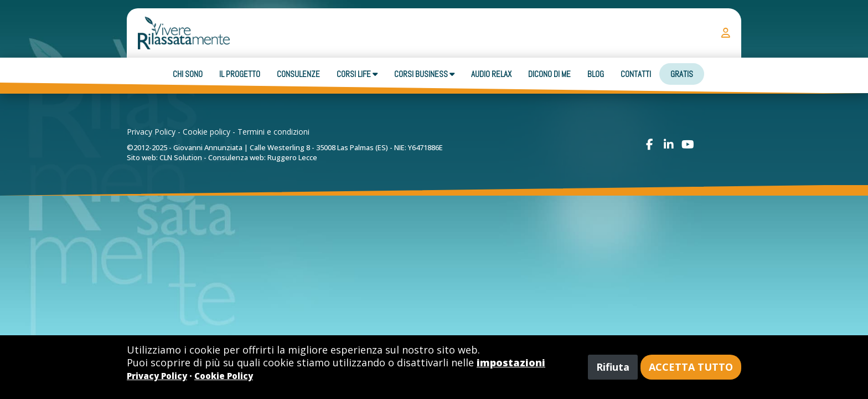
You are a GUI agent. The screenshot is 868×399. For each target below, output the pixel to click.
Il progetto (240, 74)
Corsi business (424, 74)
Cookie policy (206, 132)
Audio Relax (491, 74)
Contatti (636, 74)
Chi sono (188, 74)
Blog (596, 74)
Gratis (682, 74)
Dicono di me (549, 74)
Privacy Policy (151, 132)
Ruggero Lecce (292, 157)
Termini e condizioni (273, 132)
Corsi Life (357, 74)
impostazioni (511, 362)
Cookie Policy (224, 376)
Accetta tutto (691, 367)
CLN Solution (181, 157)
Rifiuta (613, 367)
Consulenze (298, 74)
